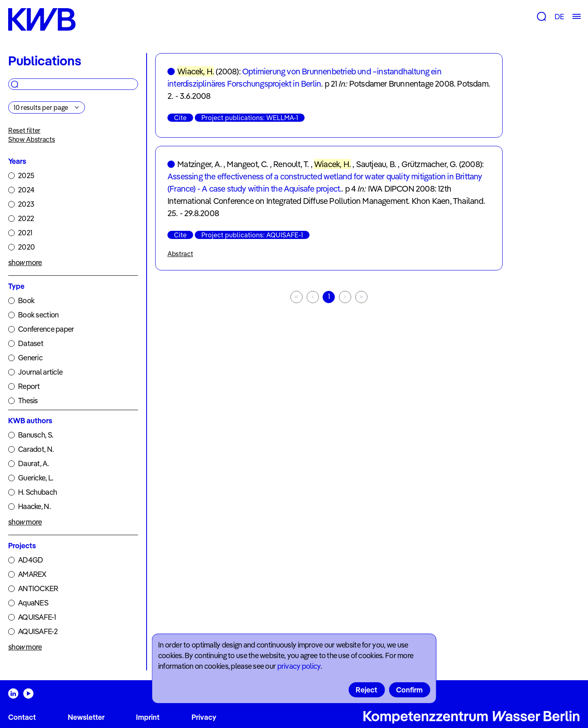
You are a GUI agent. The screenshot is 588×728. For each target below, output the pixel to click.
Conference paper (46, 329)
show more (25, 262)
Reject (366, 690)
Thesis (28, 401)
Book (26, 300)
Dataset (31, 343)
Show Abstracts (32, 139)
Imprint (148, 717)
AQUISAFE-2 (38, 631)
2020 (26, 247)
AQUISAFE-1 (37, 617)
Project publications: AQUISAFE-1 (252, 235)
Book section (38, 315)
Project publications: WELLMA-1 (250, 118)
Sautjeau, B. (376, 164)
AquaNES (33, 603)
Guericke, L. (36, 478)
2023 (26, 204)
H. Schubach (37, 492)
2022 (26, 218)
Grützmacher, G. (429, 164)
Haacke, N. (34, 506)
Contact (22, 717)
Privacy (204, 717)
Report (29, 386)
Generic (30, 358)
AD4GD (30, 560)
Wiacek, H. (196, 71)
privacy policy (299, 666)
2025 (26, 175)
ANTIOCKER (38, 588)
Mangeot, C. (247, 164)
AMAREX (32, 574)
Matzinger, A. (199, 164)
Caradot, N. (36, 449)
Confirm (409, 690)
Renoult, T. (291, 164)
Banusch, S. (36, 435)
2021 (25, 233)
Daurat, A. (33, 463)
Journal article (40, 372)
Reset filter (24, 130)
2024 (26, 190)
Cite (180, 118)
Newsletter (86, 717)
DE (559, 17)
